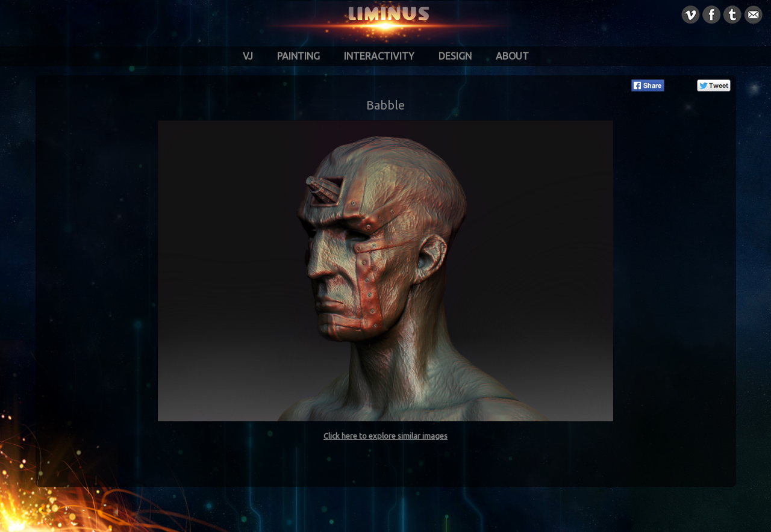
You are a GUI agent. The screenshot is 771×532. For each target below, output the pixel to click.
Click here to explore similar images (385, 436)
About (512, 56)
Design (455, 56)
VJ (248, 56)
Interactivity (379, 56)
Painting (298, 56)
